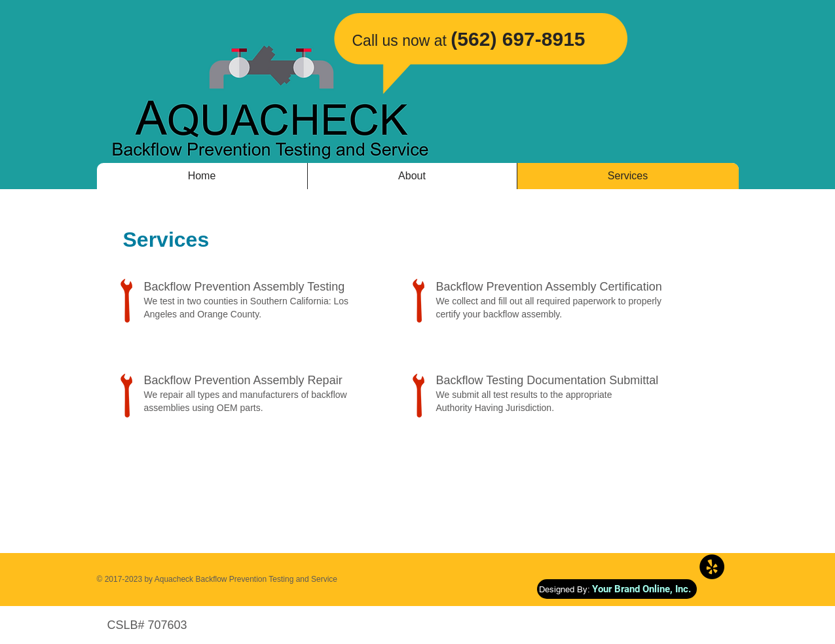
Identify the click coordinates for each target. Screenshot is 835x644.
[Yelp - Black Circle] (712, 567)
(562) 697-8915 (518, 39)
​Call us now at (399, 41)
